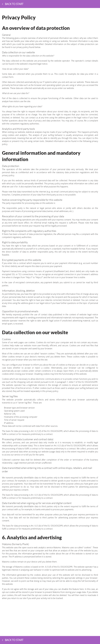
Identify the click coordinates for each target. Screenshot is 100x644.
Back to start (13, 4)
